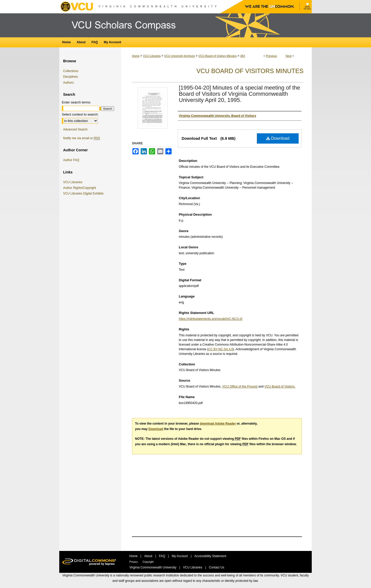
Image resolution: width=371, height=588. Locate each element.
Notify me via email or (82, 138)
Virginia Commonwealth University (153, 567)
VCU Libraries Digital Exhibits (84, 194)
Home (136, 56)
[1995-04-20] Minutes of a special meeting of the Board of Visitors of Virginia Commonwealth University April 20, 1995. (239, 94)
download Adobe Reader (218, 424)
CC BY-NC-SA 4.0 (221, 349)
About (149, 556)
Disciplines (70, 77)
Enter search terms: (76, 102)
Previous (271, 56)
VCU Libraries (152, 56)
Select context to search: (80, 114)
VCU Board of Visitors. (280, 387)
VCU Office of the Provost (240, 387)
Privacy (134, 562)
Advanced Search (75, 129)
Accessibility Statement (210, 556)
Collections (71, 71)
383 (242, 56)
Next (289, 56)
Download (278, 138)
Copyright (148, 562)
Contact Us (217, 567)
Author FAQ (71, 160)
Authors (68, 83)
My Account (180, 556)
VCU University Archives (179, 56)
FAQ (162, 556)
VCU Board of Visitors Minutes (217, 56)
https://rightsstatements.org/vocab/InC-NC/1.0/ (211, 319)
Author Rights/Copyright (80, 188)
